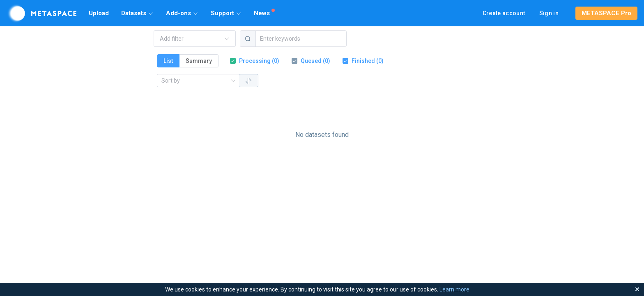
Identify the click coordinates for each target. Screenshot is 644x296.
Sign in (549, 13)
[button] (137, 13)
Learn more (454, 289)
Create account (504, 13)
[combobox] (190, 39)
